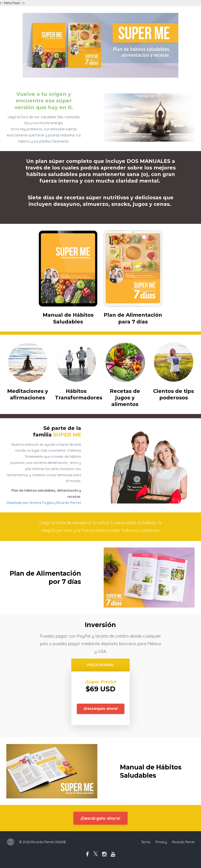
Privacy (161, 842)
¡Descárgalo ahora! (101, 709)
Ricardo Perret (183, 842)
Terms (146, 842)
